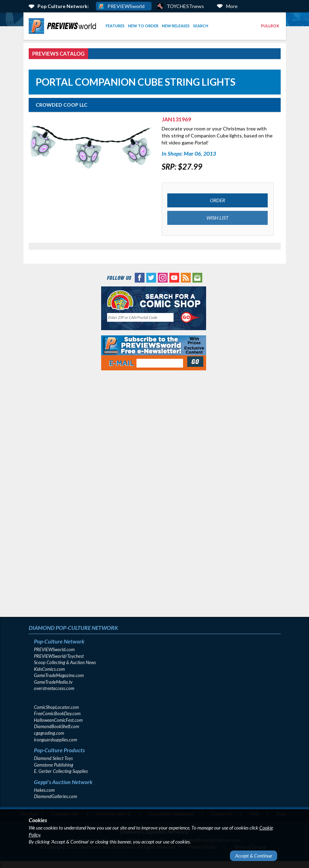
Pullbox (270, 26)
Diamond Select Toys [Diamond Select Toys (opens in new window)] (53, 758)
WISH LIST (217, 218)
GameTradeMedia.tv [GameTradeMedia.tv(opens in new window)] (53, 682)
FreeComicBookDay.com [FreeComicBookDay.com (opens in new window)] (57, 713)
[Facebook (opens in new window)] (140, 277)
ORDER (217, 200)
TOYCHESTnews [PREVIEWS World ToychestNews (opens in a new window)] (185, 6)
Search (201, 26)
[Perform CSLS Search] (191, 318)
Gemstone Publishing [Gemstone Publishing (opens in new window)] (54, 765)
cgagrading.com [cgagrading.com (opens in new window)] (49, 733)
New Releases (176, 26)
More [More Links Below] (232, 6)
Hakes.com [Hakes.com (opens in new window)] (44, 790)
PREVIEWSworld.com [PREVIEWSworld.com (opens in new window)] (54, 649)
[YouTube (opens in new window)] (174, 277)
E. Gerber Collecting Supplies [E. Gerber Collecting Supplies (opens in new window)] (61, 771)
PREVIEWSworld (126, 6)
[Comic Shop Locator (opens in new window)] (154, 300)
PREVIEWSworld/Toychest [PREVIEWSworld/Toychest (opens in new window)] (59, 656)
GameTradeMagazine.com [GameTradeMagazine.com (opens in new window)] (59, 675)
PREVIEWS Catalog (58, 54)
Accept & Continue (254, 856)
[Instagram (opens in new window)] (163, 277)
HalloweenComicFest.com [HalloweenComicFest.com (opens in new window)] (58, 720)
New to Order (143, 26)
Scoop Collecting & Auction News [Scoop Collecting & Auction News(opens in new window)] (65, 662)
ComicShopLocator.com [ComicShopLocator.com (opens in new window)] (56, 707)
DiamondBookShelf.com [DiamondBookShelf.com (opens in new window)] (57, 726)
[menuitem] (64, 26)
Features (115, 26)
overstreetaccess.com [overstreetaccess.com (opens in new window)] (54, 688)
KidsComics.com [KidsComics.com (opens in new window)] (49, 669)
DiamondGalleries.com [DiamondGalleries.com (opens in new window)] (55, 796)
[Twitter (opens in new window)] (151, 277)
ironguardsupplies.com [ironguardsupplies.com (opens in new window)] (55, 740)
